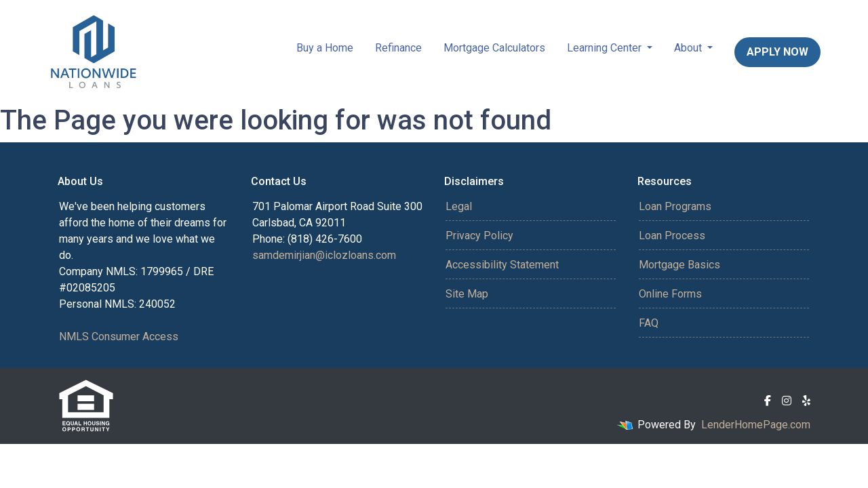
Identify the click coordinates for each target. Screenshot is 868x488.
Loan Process (672, 236)
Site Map (467, 294)
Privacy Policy (479, 236)
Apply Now (777, 52)
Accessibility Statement (502, 265)
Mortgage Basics (679, 265)
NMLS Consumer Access (119, 337)
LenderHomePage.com (756, 425)
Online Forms (670, 294)
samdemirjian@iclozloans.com (324, 255)
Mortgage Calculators (494, 48)
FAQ (649, 323)
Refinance (398, 48)
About (689, 48)
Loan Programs (675, 206)
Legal (459, 206)
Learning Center (606, 48)
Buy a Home (325, 48)
